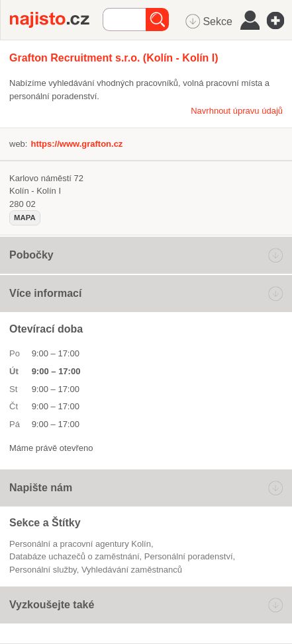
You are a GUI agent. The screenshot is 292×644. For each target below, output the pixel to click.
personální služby (43, 570)
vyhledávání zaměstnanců (132, 570)
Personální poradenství (189, 556)
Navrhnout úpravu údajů (237, 111)
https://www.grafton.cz (76, 144)
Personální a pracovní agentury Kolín (80, 544)
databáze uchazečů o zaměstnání (74, 556)
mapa (25, 218)
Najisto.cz (56, 20)
